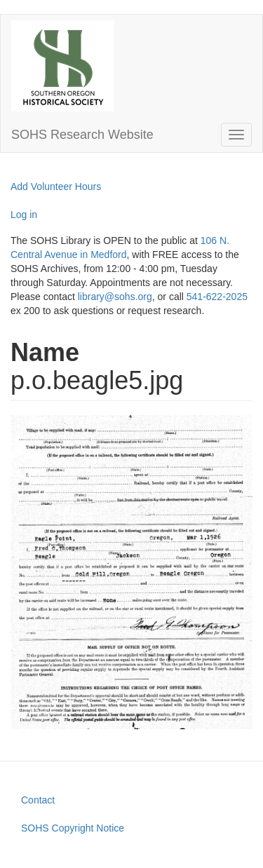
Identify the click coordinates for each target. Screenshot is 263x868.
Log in (24, 215)
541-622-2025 (217, 297)
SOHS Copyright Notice (73, 828)
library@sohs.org (115, 297)
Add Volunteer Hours (56, 187)
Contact (38, 800)
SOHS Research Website (82, 135)
